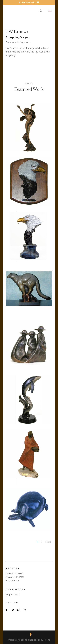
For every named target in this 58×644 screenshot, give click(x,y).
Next (48, 542)
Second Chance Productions (35, 640)
